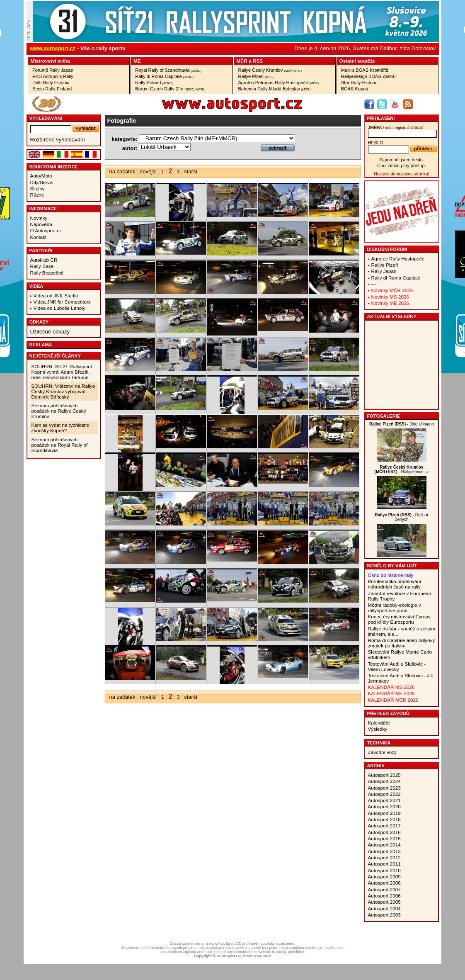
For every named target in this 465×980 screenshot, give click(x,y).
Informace (43, 209)
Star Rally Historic (359, 83)
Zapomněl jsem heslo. (402, 160)
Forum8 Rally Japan (53, 70)
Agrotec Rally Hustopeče (398, 259)
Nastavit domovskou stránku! (401, 174)
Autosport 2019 (384, 813)
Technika (379, 743)
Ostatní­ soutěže (357, 61)
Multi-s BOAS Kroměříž (365, 70)
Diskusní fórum (387, 249)
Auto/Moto (41, 176)
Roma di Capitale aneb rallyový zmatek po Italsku (402, 643)
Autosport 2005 (384, 902)
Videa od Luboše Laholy (59, 308)
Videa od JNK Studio (56, 295)
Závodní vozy (383, 752)
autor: (130, 148)
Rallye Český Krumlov (270, 70)
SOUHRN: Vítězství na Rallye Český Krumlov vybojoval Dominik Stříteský (63, 391)
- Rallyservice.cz (402, 469)
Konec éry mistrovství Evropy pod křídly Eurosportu (399, 619)
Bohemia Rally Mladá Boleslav (275, 89)
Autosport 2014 (384, 845)
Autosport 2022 (384, 794)
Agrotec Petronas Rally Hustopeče (279, 83)
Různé (37, 195)
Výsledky (378, 729)
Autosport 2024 (384, 781)
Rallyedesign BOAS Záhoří (368, 76)
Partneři (41, 250)
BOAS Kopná (355, 89)
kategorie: (125, 139)
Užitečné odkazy (50, 332)
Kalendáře (379, 723)
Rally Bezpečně (47, 273)
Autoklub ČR (44, 260)
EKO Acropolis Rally (53, 76)
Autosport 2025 (384, 775)
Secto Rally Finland (52, 89)
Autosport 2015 (384, 838)
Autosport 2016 (384, 832)
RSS (258, 61)
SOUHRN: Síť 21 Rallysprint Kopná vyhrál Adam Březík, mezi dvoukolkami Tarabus (62, 372)
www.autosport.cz (53, 48)
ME (137, 61)
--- (374, 284)
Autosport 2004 (384, 908)
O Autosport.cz (46, 230)
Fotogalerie (384, 416)
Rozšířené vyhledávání (58, 140)
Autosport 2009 (384, 877)
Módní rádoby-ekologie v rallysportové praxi (395, 608)
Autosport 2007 (384, 889)
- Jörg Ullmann (402, 424)
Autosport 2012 (384, 857)
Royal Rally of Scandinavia (168, 70)
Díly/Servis (42, 182)
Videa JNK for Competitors (62, 302)
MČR (242, 61)
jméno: (396, 127)
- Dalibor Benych (402, 517)
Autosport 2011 (384, 864)
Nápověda (41, 224)
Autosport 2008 (384, 883)
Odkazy (39, 322)
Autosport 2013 (384, 851)
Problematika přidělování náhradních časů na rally (395, 584)
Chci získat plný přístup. (401, 165)
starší (191, 171)
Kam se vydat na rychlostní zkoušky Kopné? (61, 428)
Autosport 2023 (384, 788)
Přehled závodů (389, 713)
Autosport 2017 (384, 826)
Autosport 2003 (384, 915)
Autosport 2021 (384, 800)
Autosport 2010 (384, 870)
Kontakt (39, 237)
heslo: (377, 143)
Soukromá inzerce (54, 167)
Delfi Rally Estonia (51, 83)
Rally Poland (154, 83)
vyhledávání (46, 118)
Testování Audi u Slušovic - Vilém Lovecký (397, 666)
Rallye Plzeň (256, 76)
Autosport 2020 (384, 806)
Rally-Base (42, 266)
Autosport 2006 (384, 896)
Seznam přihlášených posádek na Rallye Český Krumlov (59, 411)
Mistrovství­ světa (50, 61)
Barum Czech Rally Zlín (170, 89)
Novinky (39, 218)
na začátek (122, 171)
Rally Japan (384, 271)
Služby (38, 188)
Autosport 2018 (384, 819)
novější (148, 171)
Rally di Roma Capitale (164, 76)
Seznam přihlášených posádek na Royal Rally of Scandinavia (60, 445)
